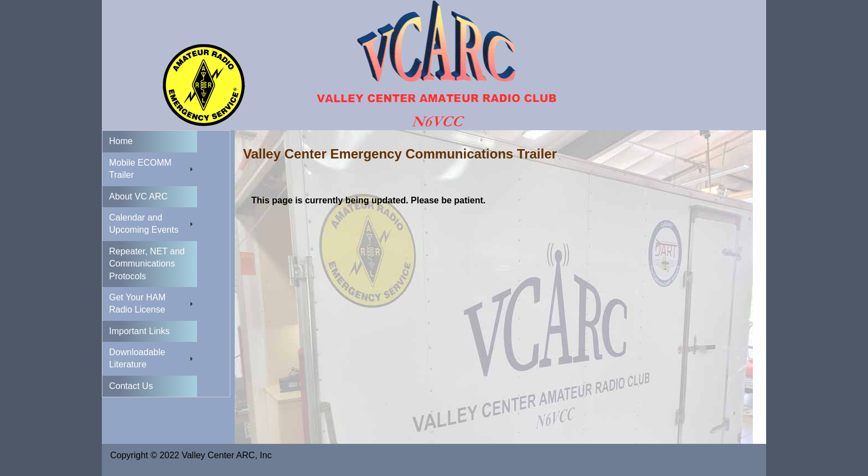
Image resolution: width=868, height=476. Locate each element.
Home (121, 141)
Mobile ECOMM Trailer (140, 169)
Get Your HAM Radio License (137, 303)
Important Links (139, 331)
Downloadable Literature (137, 358)
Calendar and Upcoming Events (144, 224)
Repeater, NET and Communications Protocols (147, 264)
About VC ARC (138, 196)
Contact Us (131, 386)
